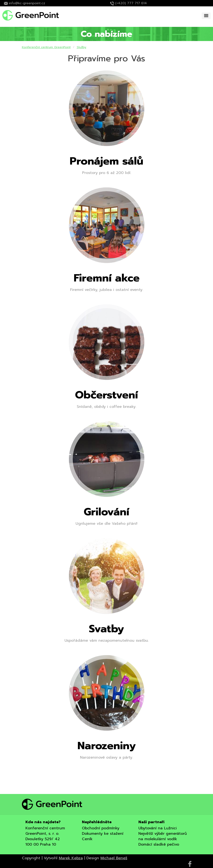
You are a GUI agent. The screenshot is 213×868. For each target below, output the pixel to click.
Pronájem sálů (106, 161)
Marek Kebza (71, 858)
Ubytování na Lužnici (158, 828)
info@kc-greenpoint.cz (27, 3)
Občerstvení (106, 395)
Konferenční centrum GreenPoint (46, 47)
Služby (82, 47)
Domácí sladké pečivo (159, 844)
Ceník (87, 839)
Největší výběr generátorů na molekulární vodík (163, 836)
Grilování (106, 512)
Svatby (106, 629)
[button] (206, 16)
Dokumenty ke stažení (103, 834)
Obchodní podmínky (101, 828)
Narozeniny (107, 746)
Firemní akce (107, 278)
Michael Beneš (114, 858)
